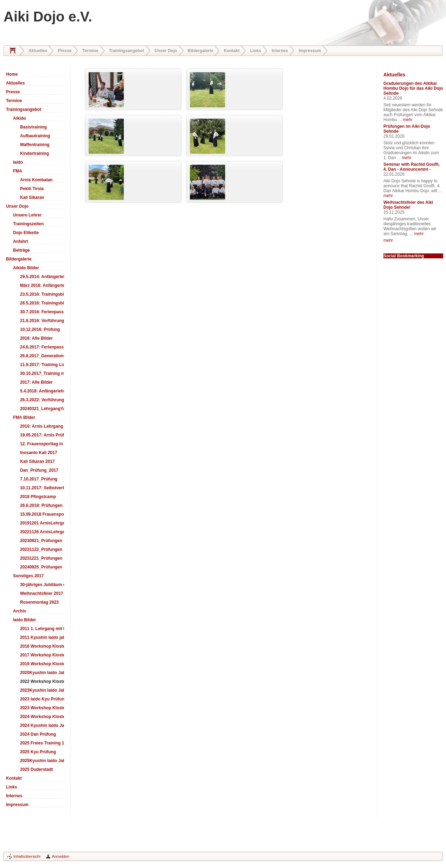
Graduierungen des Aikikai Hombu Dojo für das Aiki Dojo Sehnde (413, 88)
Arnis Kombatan (36, 180)
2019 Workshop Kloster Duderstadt (42, 664)
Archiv (20, 611)
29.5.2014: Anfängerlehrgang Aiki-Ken (42, 277)
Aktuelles (38, 51)
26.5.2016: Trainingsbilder (42, 303)
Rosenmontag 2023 (39, 602)
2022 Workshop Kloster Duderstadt (42, 681)
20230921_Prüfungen (41, 541)
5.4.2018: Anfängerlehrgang (42, 391)
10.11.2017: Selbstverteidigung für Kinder (42, 488)
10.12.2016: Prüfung (40, 329)
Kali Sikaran (32, 197)
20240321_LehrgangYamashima (42, 409)
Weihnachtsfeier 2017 (42, 593)
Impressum (310, 51)
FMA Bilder (24, 417)
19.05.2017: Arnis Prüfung (42, 435)
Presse (65, 51)
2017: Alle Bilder (36, 382)
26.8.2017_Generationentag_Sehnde (42, 356)
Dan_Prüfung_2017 (39, 470)
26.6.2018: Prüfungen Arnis (42, 505)
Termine (90, 51)
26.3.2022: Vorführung (42, 400)
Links (256, 51)
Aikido (20, 118)
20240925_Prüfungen (41, 567)
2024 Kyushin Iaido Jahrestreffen (42, 725)
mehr (407, 120)
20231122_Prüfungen (41, 549)
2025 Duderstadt (36, 769)
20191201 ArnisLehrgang (42, 523)
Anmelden (60, 856)
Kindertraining (34, 153)
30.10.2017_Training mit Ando (42, 373)
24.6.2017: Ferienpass (42, 347)
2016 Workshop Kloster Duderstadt (42, 646)
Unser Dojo (166, 51)
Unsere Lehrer (27, 215)
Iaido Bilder (24, 620)
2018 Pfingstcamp (38, 497)
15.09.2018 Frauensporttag (42, 514)
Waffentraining (35, 145)
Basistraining (33, 127)
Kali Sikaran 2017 (37, 461)
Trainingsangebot (127, 51)
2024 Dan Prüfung (38, 734)
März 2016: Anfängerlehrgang (42, 285)
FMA (18, 171)
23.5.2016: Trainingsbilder (42, 294)
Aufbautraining (35, 136)
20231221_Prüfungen (41, 558)
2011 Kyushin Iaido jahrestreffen (42, 637)
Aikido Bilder (26, 268)
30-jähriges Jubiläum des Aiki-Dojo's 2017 (42, 585)
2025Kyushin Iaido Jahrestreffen (42, 761)
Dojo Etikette (26, 233)
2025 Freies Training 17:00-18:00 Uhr (42, 743)
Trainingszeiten (28, 224)
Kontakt (232, 51)
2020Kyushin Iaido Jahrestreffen (42, 673)
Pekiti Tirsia (32, 189)
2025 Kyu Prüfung (38, 752)
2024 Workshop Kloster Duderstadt (42, 717)
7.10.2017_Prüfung (39, 479)
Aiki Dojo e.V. (48, 17)
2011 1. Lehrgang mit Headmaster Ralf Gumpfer (42, 629)
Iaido (18, 162)
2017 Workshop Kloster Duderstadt (42, 655)
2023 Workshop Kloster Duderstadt (42, 708)
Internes (280, 51)
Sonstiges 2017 (28, 576)
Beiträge (21, 250)
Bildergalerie (201, 51)
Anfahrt (21, 241)
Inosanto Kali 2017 (39, 453)
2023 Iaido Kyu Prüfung (42, 699)
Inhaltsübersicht (27, 856)
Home (13, 51)
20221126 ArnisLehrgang (42, 532)
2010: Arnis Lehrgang (42, 426)
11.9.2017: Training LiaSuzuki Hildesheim (42, 365)
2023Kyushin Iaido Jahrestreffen (42, 690)
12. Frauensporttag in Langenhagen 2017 (42, 444)
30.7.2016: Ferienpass (42, 312)
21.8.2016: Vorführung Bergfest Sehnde (42, 321)
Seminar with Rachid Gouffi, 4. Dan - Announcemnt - (412, 167)
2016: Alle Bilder (36, 338)
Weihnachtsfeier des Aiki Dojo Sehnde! (408, 205)
